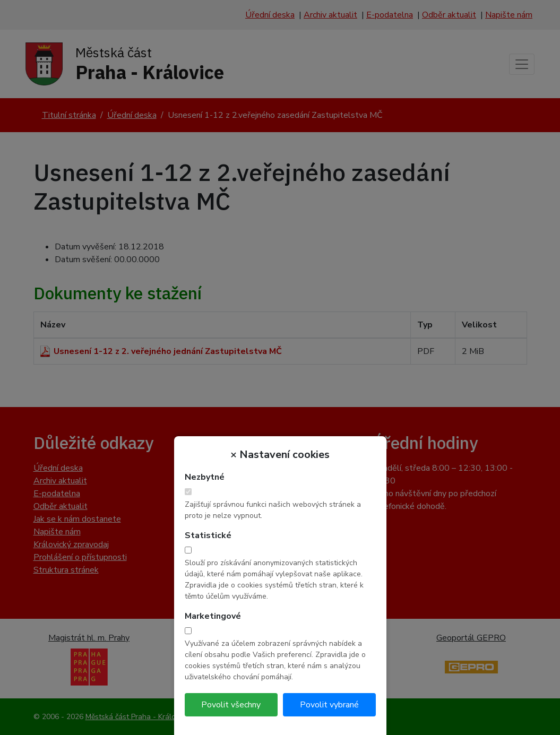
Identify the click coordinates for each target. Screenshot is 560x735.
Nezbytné (205, 477)
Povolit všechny (231, 705)
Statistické (208, 535)
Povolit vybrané (329, 705)
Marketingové (213, 616)
